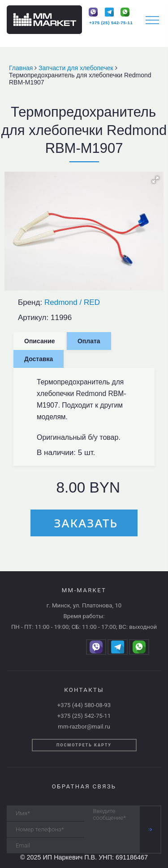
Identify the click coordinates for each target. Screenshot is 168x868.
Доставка (39, 359)
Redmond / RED (72, 302)
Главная (22, 68)
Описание (40, 341)
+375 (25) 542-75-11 (111, 23)
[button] (155, 180)
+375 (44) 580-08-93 (84, 705)
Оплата (89, 341)
